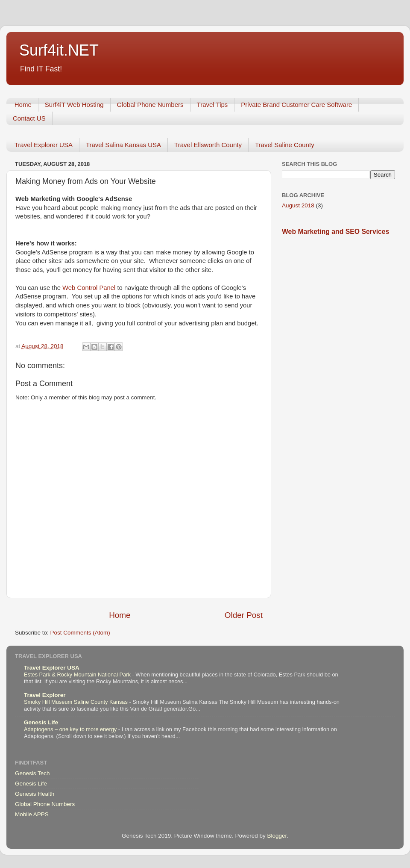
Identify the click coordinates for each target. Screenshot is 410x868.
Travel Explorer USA (44, 145)
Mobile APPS (32, 814)
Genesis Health (35, 794)
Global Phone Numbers (150, 105)
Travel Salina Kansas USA (123, 145)
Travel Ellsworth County (208, 145)
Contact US (29, 118)
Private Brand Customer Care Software (296, 105)
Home (23, 105)
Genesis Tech (32, 773)
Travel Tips (212, 105)
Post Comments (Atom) (80, 633)
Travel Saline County (285, 145)
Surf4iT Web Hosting (74, 105)
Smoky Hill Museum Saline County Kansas (76, 702)
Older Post (244, 615)
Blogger (277, 836)
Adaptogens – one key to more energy (71, 729)
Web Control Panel (90, 288)
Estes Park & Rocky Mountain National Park (78, 675)
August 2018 (298, 205)
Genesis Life (41, 722)
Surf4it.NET (59, 50)
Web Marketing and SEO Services (335, 232)
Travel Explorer (45, 695)
